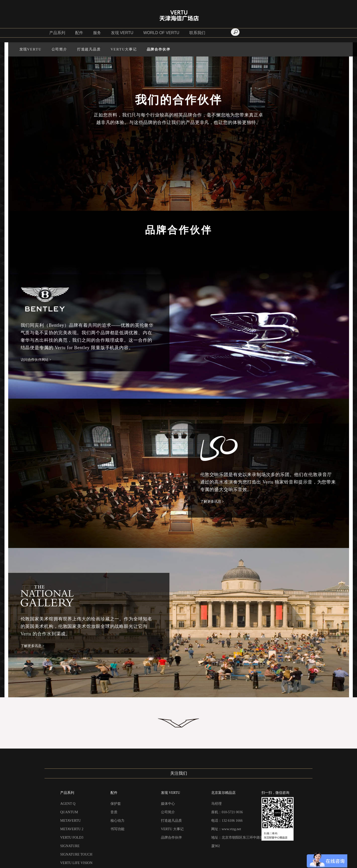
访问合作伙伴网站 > (36, 360)
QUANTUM (69, 812)
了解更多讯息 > (212, 502)
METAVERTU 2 (72, 829)
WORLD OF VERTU (161, 33)
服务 (97, 33)
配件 (79, 33)
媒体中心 (168, 804)
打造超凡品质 (89, 49)
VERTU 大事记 (172, 829)
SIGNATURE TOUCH (76, 854)
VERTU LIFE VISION (76, 863)
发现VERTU (30, 49)
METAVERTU (71, 821)
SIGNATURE (70, 846)
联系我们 (197, 33)
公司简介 (59, 49)
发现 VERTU (122, 33)
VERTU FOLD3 (72, 838)
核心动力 (117, 821)
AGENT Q (68, 804)
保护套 (116, 804)
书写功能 (117, 829)
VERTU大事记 (124, 49)
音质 (114, 812)
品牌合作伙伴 (159, 49)
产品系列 (57, 33)
